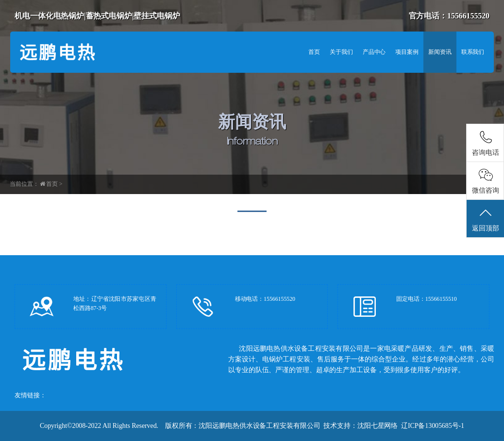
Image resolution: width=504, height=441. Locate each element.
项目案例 (407, 52)
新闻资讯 (440, 52)
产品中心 (374, 52)
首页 (314, 52)
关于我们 (341, 52)
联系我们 (473, 52)
